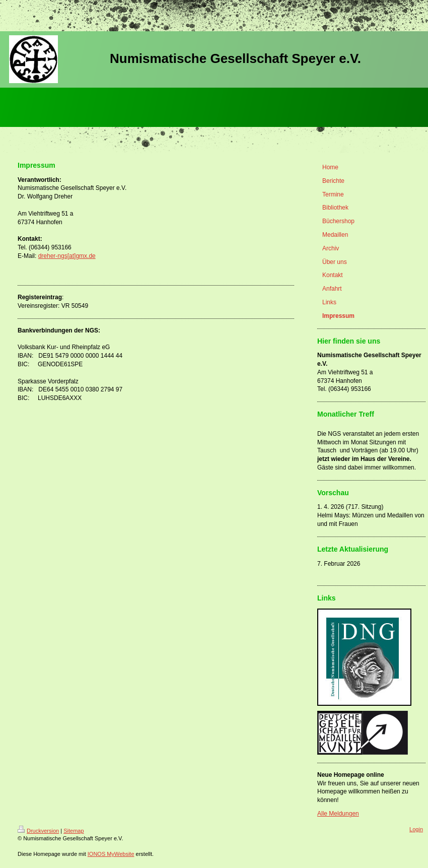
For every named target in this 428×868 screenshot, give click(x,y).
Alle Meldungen (338, 814)
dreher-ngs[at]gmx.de (67, 256)
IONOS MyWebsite (111, 854)
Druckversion (38, 831)
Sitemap (74, 831)
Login (416, 829)
